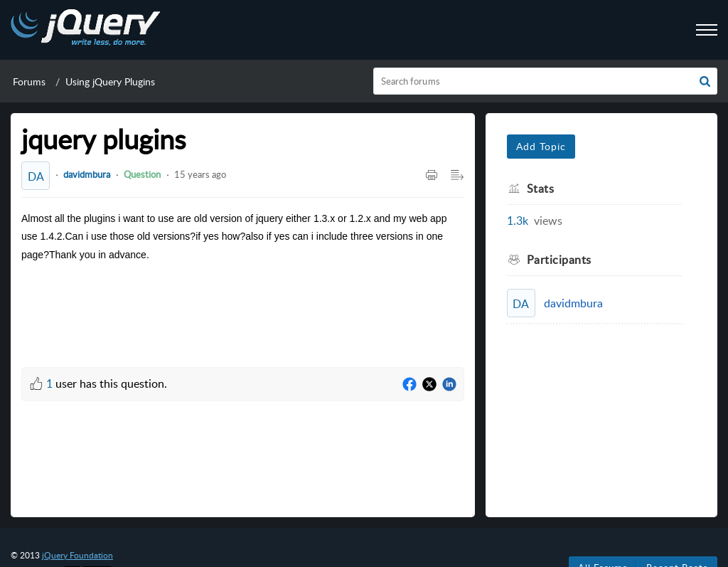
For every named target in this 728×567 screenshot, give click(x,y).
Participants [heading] (559, 260)
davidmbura (87, 174)
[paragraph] (243, 237)
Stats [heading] (541, 189)
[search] (546, 81)
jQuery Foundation (77, 555)
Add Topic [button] (541, 146)
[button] (705, 81)
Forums (29, 81)
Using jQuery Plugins (110, 81)
